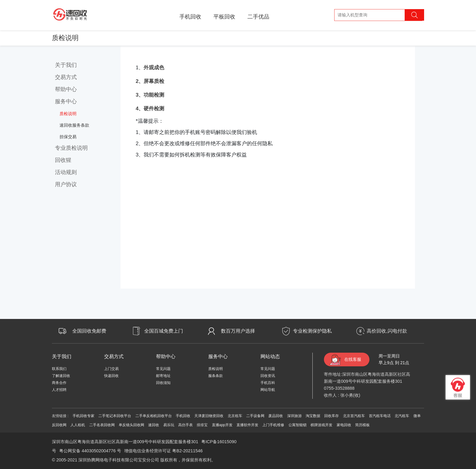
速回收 (154, 425)
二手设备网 (255, 416)
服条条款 (216, 376)
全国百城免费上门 (164, 331)
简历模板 (362, 425)
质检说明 (68, 114)
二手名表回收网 (102, 425)
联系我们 (59, 369)
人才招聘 (59, 390)
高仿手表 (185, 425)
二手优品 (258, 17)
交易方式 (66, 77)
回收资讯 (268, 376)
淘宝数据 (313, 416)
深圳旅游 (294, 416)
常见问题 (163, 369)
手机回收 (190, 17)
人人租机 (78, 425)
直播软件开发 (247, 425)
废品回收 (276, 416)
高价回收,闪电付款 (387, 331)
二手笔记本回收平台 (115, 416)
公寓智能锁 (297, 425)
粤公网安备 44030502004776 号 (90, 451)
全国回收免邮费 (89, 331)
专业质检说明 (71, 148)
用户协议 (66, 184)
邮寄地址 (163, 376)
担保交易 (68, 137)
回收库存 (331, 416)
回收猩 (63, 160)
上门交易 (111, 369)
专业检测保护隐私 (312, 331)
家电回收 (344, 425)
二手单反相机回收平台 (154, 416)
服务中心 (66, 101)
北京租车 (235, 416)
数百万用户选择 (238, 331)
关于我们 (66, 65)
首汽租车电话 (380, 416)
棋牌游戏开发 (321, 425)
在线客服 (353, 359)
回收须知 (163, 383)
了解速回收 (61, 376)
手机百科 (268, 383)
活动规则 (66, 172)
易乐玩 (169, 425)
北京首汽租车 (354, 416)
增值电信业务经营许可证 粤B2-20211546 (163, 451)
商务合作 (59, 383)
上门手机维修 (273, 425)
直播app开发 (222, 425)
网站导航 (268, 390)
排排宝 (202, 425)
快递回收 (111, 376)
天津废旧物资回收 (209, 416)
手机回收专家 (83, 416)
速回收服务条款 (74, 125)
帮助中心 (66, 89)
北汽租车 (402, 416)
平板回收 (224, 17)
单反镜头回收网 (131, 425)
